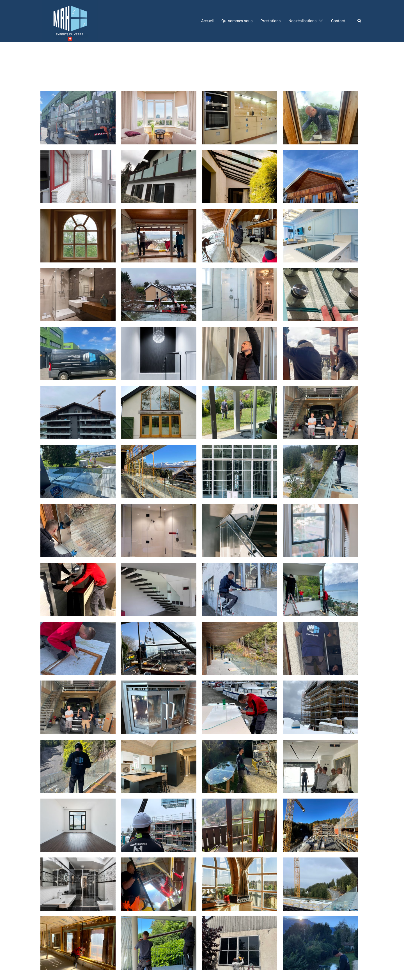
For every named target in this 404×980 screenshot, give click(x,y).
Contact (338, 21)
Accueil (207, 21)
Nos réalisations (302, 21)
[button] (360, 21)
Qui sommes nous (237, 21)
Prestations (270, 21)
